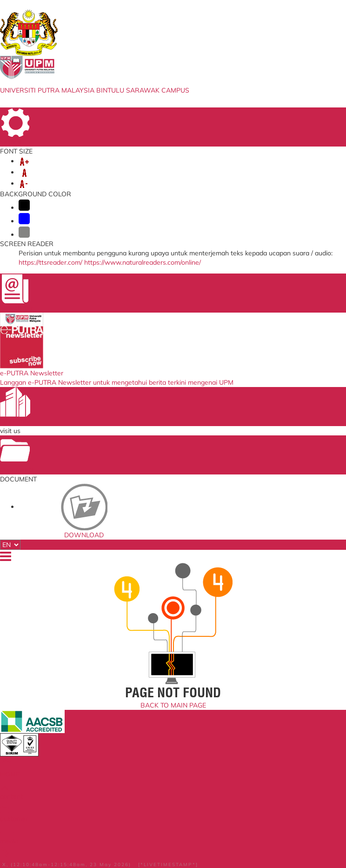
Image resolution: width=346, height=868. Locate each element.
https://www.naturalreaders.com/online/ (143, 262)
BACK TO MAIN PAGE (173, 705)
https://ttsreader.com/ (50, 262)
